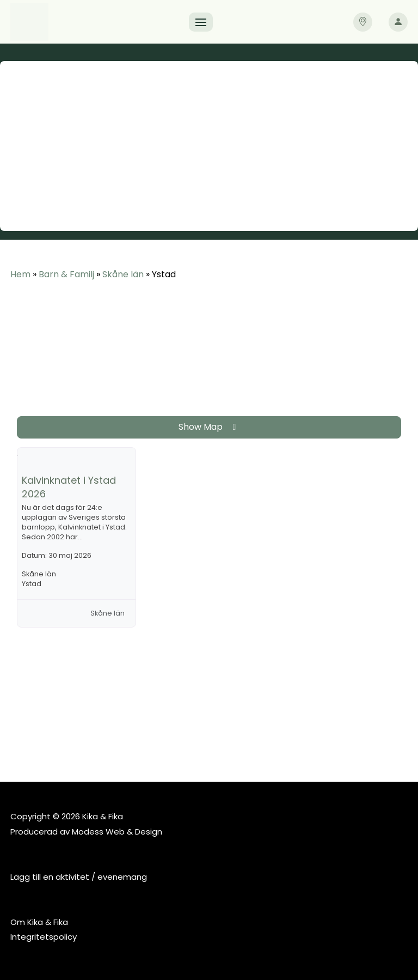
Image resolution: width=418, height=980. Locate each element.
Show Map (209, 427)
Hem (20, 274)
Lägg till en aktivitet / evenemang (79, 877)
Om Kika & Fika (39, 922)
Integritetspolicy (44, 937)
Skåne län (123, 274)
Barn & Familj (66, 274)
